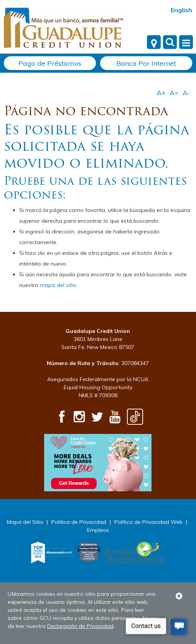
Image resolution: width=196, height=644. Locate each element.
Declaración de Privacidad (80, 626)
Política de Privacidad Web (148, 522)
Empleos (98, 530)
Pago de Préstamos (50, 63)
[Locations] (154, 42)
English (181, 10)
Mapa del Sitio (25, 522)
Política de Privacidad (79, 522)
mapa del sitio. (59, 285)
